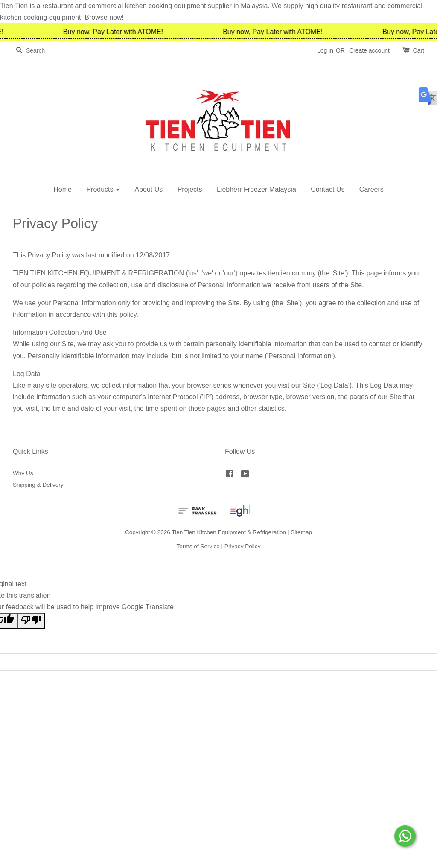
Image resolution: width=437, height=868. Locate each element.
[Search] (38, 51)
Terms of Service (198, 546)
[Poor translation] (31, 621)
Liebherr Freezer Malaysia (256, 189)
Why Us (23, 473)
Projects (190, 189)
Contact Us (328, 189)
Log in (325, 50)
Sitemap (301, 532)
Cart (419, 50)
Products (103, 189)
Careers (371, 189)
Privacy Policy (243, 546)
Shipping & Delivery (38, 485)
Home (63, 189)
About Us (149, 189)
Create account (369, 50)
